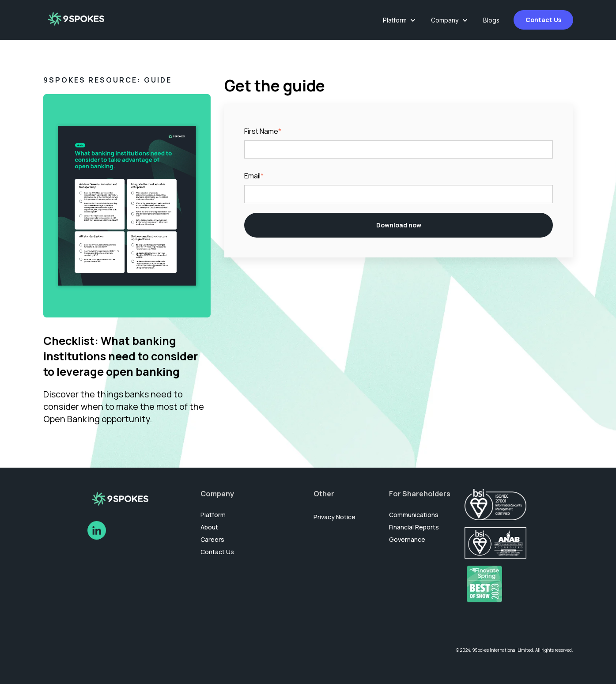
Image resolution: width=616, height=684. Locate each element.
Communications (414, 515)
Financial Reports (414, 527)
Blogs (491, 20)
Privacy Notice (334, 517)
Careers (212, 539)
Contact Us (543, 20)
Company (445, 20)
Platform (395, 20)
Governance (407, 539)
